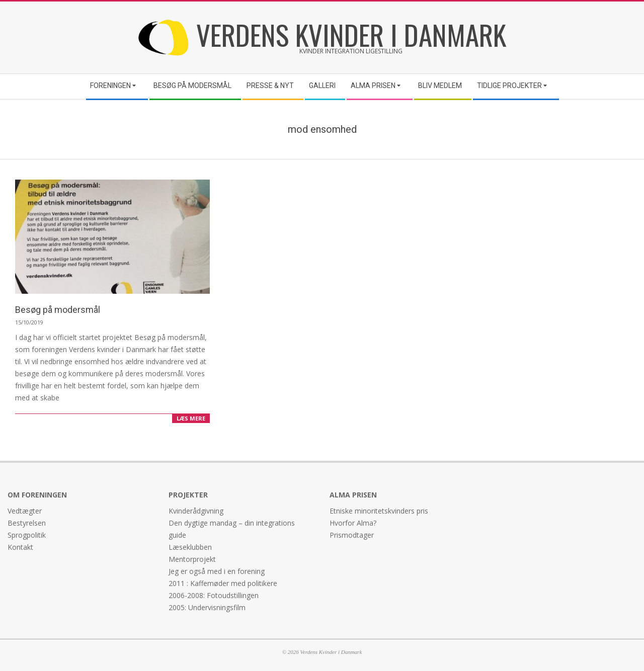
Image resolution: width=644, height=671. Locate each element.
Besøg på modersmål (58, 310)
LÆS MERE (191, 418)
